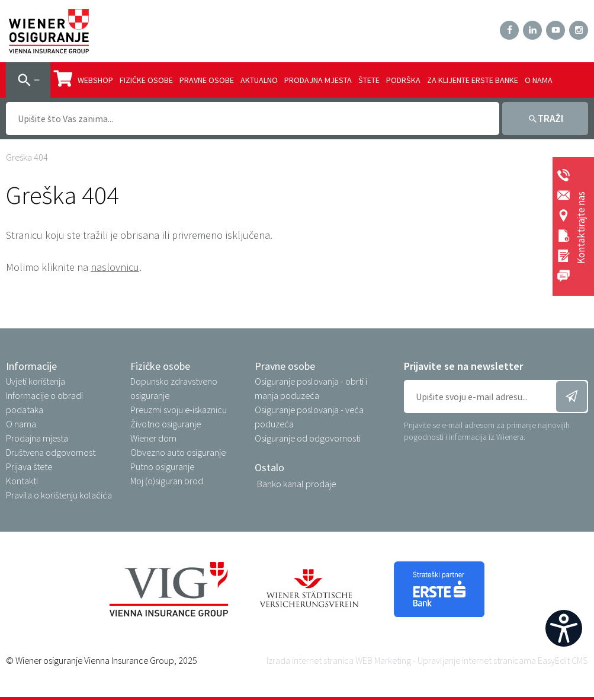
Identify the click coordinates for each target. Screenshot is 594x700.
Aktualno (259, 80)
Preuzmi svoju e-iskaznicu (179, 410)
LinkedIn (532, 30)
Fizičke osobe (146, 80)
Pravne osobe (207, 80)
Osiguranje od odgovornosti (308, 438)
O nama (539, 80)
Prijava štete (29, 466)
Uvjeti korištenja (36, 381)
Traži (550, 119)
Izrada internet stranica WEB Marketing (339, 660)
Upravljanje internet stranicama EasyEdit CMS (503, 660)
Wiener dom (153, 438)
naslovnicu (115, 267)
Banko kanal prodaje (296, 484)
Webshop (84, 79)
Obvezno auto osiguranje (178, 452)
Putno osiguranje (162, 466)
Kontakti (22, 481)
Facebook (509, 30)
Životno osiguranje (166, 424)
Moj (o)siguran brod (167, 481)
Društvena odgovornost (51, 452)
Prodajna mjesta (318, 80)
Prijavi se (571, 397)
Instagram (579, 30)
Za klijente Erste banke (473, 80)
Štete (369, 80)
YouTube (556, 30)
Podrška (403, 80)
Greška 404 (27, 157)
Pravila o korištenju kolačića (59, 495)
